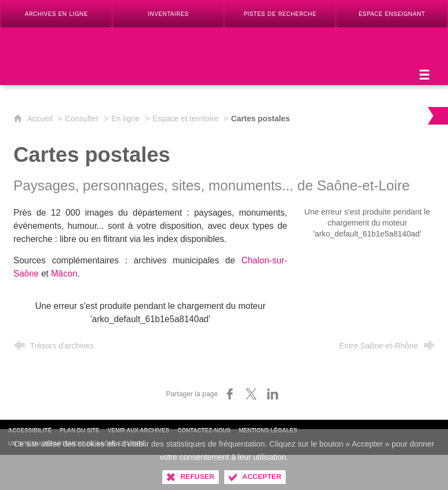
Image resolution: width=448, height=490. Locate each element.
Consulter (82, 119)
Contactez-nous (204, 430)
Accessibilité (30, 430)
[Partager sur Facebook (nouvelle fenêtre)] (230, 394)
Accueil (41, 119)
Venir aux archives (138, 430)
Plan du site (80, 430)
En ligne (126, 119)
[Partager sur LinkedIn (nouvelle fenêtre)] (273, 394)
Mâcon (64, 274)
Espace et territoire (186, 119)
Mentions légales (268, 430)
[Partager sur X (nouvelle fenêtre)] (251, 394)
